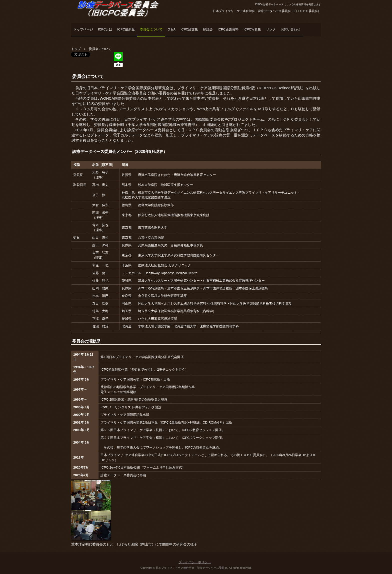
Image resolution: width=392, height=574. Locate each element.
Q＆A (171, 29)
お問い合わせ (290, 29)
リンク (271, 29)
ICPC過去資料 (228, 29)
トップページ (83, 29)
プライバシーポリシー (195, 562)
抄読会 (208, 29)
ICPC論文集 (189, 29)
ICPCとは (105, 29)
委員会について (151, 29)
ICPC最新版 (126, 29)
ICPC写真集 (252, 29)
